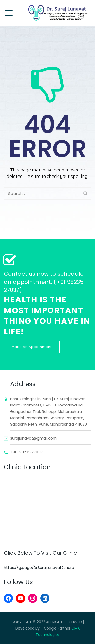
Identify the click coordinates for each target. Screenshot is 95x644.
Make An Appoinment (32, 347)
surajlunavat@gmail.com (33, 438)
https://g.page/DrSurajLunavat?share (39, 568)
